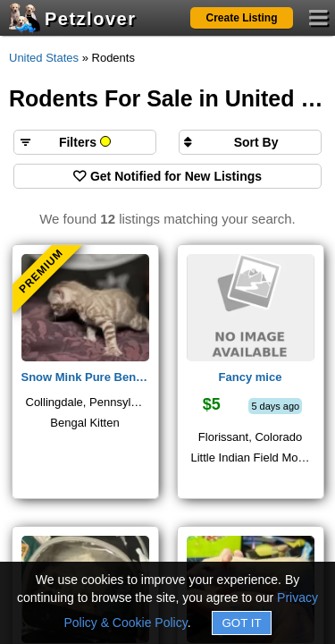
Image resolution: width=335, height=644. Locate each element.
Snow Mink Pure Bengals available (85, 377)
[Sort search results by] (250, 142)
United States (44, 58)
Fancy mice (251, 377)
